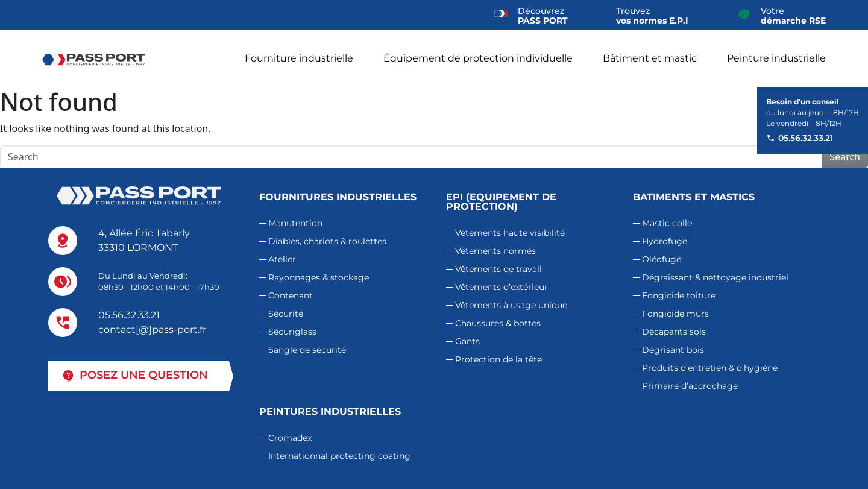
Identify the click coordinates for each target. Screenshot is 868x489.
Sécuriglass (292, 332)
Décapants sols (674, 332)
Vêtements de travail (498, 269)
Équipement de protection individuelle (478, 58)
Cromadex (290, 438)
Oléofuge (662, 259)
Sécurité (286, 314)
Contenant (291, 295)
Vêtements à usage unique (511, 305)
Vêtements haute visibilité (510, 233)
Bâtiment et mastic (650, 58)
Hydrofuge (665, 241)
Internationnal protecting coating (339, 456)
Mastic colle (667, 223)
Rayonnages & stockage (319, 277)
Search (845, 157)
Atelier (282, 259)
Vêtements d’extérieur (502, 287)
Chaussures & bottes (498, 323)
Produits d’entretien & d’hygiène (710, 368)
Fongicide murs (675, 314)
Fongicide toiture (679, 295)
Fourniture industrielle (299, 58)
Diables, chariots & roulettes (327, 241)
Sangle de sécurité (307, 350)
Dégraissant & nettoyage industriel (715, 277)
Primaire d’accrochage (690, 386)
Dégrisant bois (673, 350)
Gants (467, 341)
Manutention (295, 223)
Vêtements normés (495, 251)
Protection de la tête (498, 359)
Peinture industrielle (776, 58)
